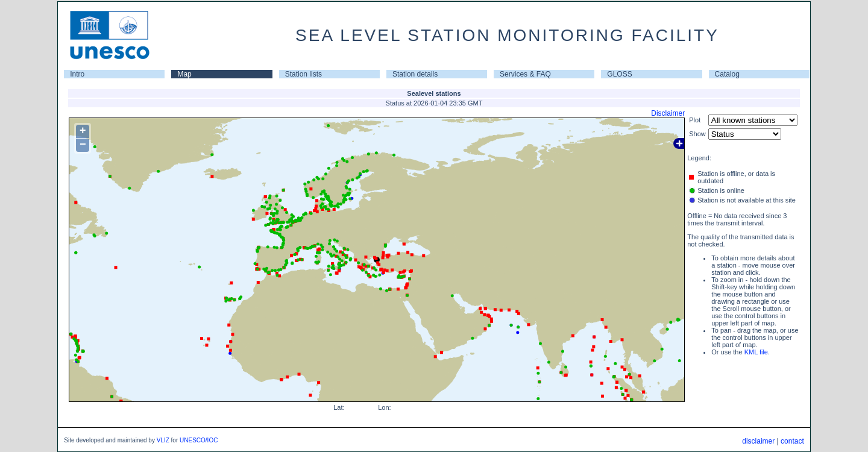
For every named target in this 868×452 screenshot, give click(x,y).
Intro (77, 74)
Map (184, 74)
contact (792, 441)
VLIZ (163, 440)
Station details (415, 74)
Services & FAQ (525, 74)
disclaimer (758, 441)
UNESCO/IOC (199, 440)
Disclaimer (668, 113)
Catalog (727, 74)
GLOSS (619, 74)
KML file (756, 352)
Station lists (303, 74)
